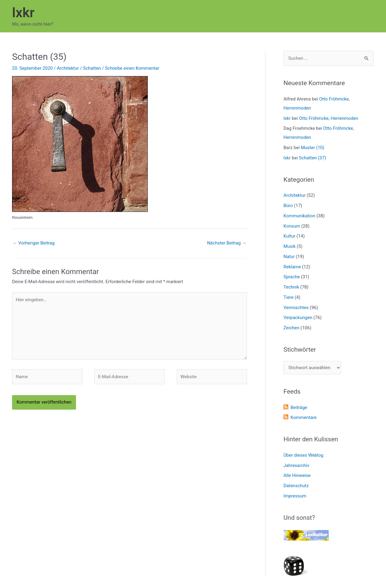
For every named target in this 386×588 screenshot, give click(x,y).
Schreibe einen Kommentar (132, 68)
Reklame (292, 267)
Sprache (292, 277)
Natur (289, 257)
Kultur (289, 236)
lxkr (23, 13)
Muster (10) (313, 148)
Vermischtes (296, 308)
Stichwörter (300, 350)
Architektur (68, 68)
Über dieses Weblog (303, 455)
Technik (291, 287)
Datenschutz (296, 486)
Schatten (92, 68)
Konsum (292, 226)
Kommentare (303, 417)
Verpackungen (298, 318)
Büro (288, 206)
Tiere (288, 297)
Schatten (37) (312, 158)
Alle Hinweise (297, 475)
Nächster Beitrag (227, 243)
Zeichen (291, 328)
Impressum (295, 496)
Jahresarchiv (296, 465)
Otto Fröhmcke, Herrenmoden (329, 118)
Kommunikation (299, 216)
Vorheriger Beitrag (34, 243)
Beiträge (299, 407)
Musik (289, 246)
